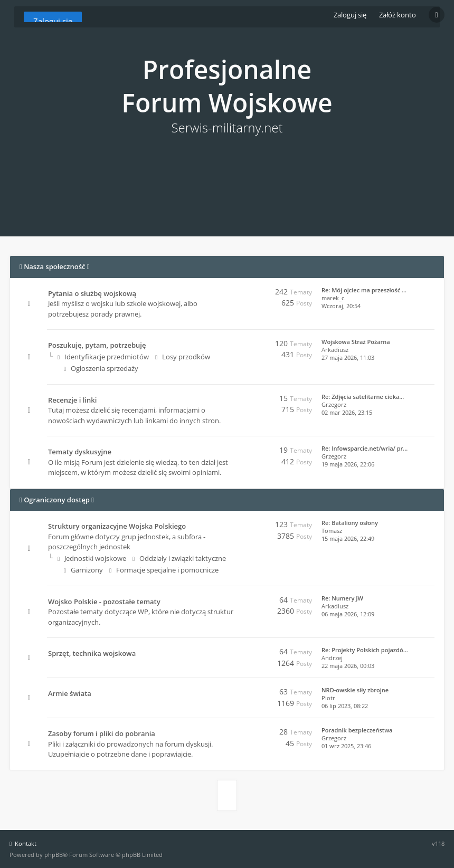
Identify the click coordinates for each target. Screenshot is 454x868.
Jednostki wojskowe (92, 558)
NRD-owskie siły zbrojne (355, 690)
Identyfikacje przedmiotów (103, 357)
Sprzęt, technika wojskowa (92, 653)
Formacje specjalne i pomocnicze (164, 570)
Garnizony (83, 570)
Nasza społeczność (54, 266)
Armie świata (70, 693)
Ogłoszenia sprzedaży (101, 368)
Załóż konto (398, 15)
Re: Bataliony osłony (350, 523)
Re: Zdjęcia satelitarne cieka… (363, 397)
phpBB (54, 855)
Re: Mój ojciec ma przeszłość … (364, 290)
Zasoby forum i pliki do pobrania (102, 733)
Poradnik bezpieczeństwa (357, 730)
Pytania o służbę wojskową (92, 293)
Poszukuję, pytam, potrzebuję (97, 345)
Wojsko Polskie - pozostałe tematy (104, 602)
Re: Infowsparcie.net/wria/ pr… (365, 448)
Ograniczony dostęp (57, 500)
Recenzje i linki (72, 400)
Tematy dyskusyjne (80, 452)
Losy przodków (183, 357)
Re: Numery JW (342, 598)
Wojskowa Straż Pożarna (356, 342)
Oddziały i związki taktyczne (179, 558)
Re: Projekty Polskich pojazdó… (365, 650)
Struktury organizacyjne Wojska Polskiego (117, 526)
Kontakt (23, 843)
